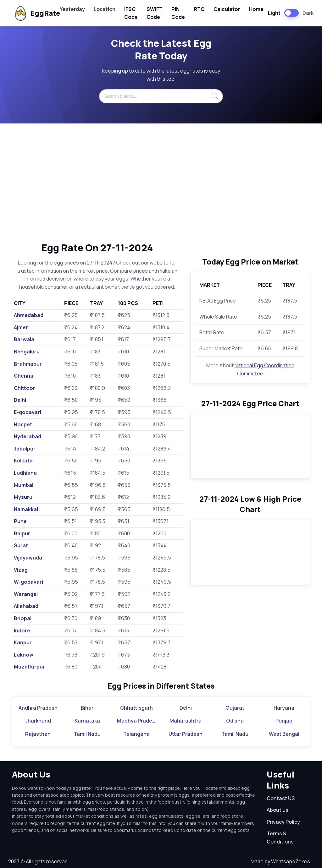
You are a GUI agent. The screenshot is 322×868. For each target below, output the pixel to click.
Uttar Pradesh (186, 734)
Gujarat (235, 708)
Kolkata (23, 461)
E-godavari (28, 412)
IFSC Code (131, 13)
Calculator (227, 9)
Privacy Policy (283, 822)
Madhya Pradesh (138, 721)
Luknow (24, 655)
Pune (20, 521)
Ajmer (21, 327)
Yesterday (72, 9)
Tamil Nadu (87, 734)
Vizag (21, 570)
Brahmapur (28, 364)
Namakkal (26, 509)
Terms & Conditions (280, 838)
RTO (199, 9)
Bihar (87, 708)
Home (256, 9)
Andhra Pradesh (38, 708)
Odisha (235, 721)
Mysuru (23, 497)
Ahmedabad (29, 315)
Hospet (23, 424)
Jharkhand (38, 721)
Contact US (281, 798)
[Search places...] (161, 96)
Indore (22, 631)
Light (274, 13)
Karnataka (87, 721)
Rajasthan (38, 734)
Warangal (26, 594)
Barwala (24, 339)
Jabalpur (25, 449)
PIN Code (178, 13)
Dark (308, 13)
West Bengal (284, 734)
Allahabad (26, 606)
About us (278, 810)
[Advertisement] (161, 183)
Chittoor (25, 388)
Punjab (284, 721)
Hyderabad (28, 436)
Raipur (22, 533)
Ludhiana (25, 473)
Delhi (20, 400)
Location (105, 9)
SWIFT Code (155, 13)
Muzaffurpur (29, 667)
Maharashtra (186, 721)
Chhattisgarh (136, 708)
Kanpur (23, 642)
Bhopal (23, 618)
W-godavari (28, 582)
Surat (21, 545)
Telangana (136, 734)
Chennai (24, 376)
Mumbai (24, 485)
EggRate (32, 13)
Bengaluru (27, 352)
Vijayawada (28, 558)
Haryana (284, 708)
